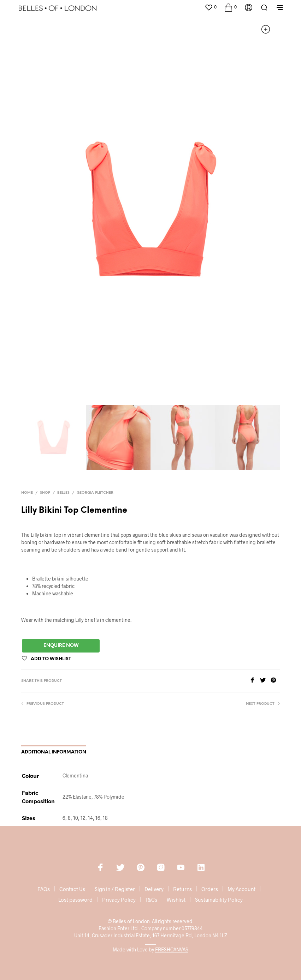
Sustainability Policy (219, 900)
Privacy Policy (119, 900)
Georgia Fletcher (95, 493)
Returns (182, 889)
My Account (241, 889)
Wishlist (176, 900)
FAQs (44, 889)
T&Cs (151, 900)
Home (27, 493)
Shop (45, 493)
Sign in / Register (115, 889)
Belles (63, 493)
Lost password (75, 900)
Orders (210, 889)
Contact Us (72, 889)
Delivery (154, 889)
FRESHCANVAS (172, 950)
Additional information (54, 752)
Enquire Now (61, 646)
